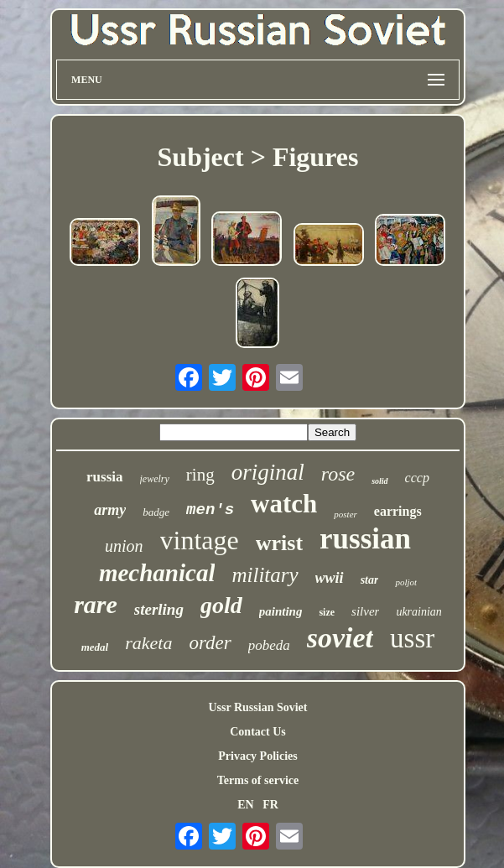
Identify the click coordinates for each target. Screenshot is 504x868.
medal (95, 647)
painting (281, 611)
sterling (159, 609)
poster (346, 514)
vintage (200, 540)
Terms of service (258, 780)
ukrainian (418, 612)
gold (221, 605)
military (265, 575)
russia (104, 477)
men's (210, 510)
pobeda (269, 645)
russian (365, 539)
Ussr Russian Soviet (257, 707)
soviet (340, 638)
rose (338, 474)
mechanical (157, 573)
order (210, 643)
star (370, 580)
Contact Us (258, 732)
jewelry (155, 479)
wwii (330, 578)
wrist (279, 543)
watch (284, 504)
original (268, 472)
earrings (398, 511)
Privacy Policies (257, 756)
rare (96, 604)
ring (200, 475)
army (110, 510)
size (327, 612)
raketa (148, 643)
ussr (412, 638)
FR (270, 805)
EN (245, 805)
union (124, 546)
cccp (417, 478)
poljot (406, 582)
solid (379, 481)
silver (365, 611)
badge (156, 512)
